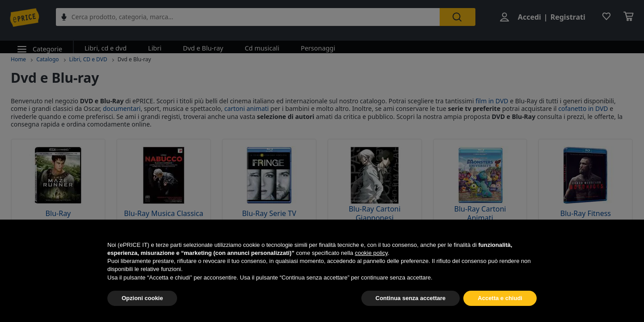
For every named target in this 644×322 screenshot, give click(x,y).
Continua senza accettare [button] (411, 298)
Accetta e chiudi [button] (500, 298)
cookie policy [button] (371, 253)
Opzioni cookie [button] (142, 298)
